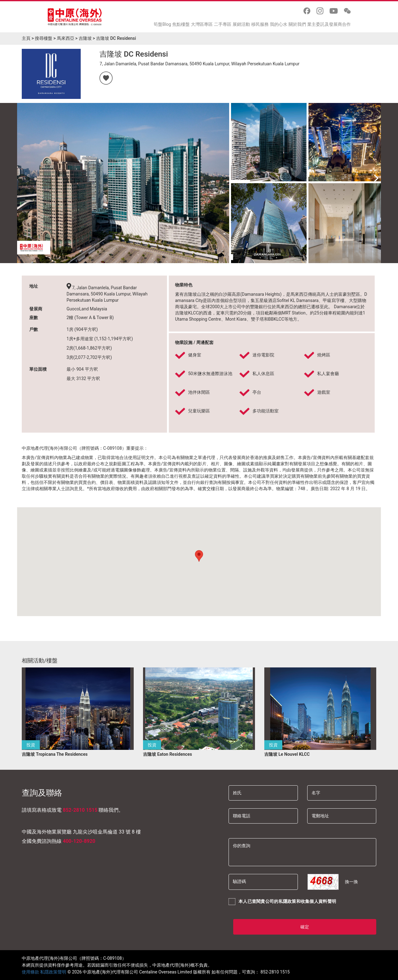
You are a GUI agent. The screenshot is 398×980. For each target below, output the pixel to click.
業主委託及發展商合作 (329, 24)
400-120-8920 (79, 841)
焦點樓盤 (181, 24)
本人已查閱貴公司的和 (282, 902)
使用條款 (30, 972)
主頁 (26, 38)
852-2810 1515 (80, 810)
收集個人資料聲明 (318, 901)
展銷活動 (241, 24)
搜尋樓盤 (44, 38)
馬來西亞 (66, 38)
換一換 (351, 882)
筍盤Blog (162, 24)
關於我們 (297, 24)
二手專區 (223, 24)
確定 (305, 927)
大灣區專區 (202, 24)
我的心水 (279, 24)
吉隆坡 (85, 38)
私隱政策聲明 (53, 972)
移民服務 (260, 24)
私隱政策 (287, 901)
